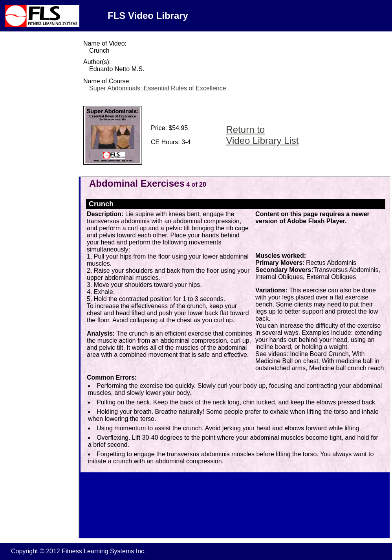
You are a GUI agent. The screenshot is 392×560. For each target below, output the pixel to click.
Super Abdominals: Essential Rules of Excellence (158, 88)
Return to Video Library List (262, 135)
